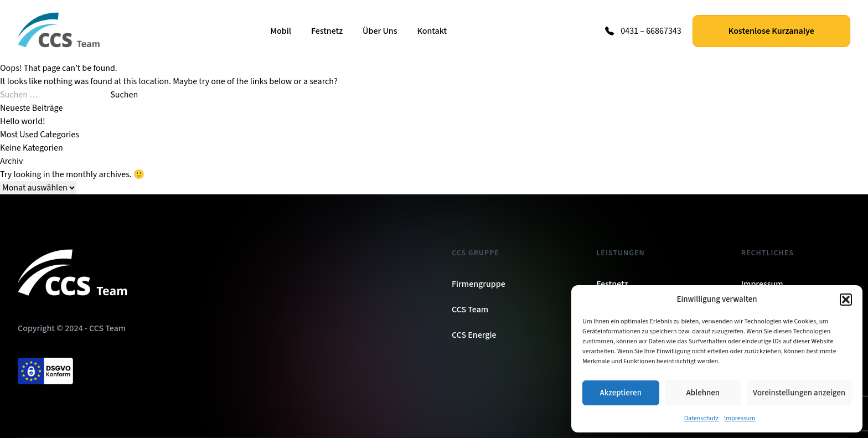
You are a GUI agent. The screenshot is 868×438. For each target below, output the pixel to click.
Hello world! (23, 121)
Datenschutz (701, 418)
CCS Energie (474, 335)
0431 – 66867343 (651, 31)
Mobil (281, 31)
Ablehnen (703, 393)
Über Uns (380, 31)
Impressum (740, 418)
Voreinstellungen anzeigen (799, 393)
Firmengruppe (479, 284)
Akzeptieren (621, 393)
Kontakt (432, 31)
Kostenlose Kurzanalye (771, 31)
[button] (846, 300)
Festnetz (327, 31)
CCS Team (470, 310)
